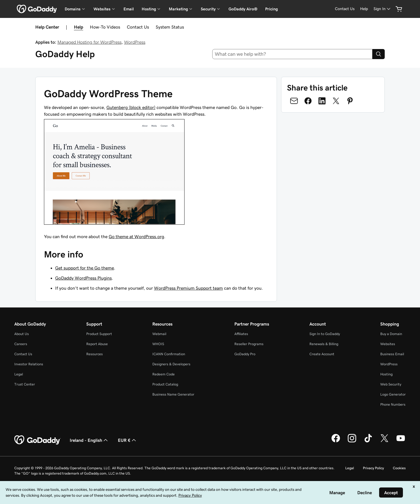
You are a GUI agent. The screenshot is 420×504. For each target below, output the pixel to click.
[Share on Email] (294, 101)
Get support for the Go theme (85, 268)
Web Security (391, 384)
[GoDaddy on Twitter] (384, 442)
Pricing (271, 9)
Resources (95, 354)
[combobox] (292, 54)
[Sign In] (382, 9)
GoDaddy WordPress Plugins (83, 278)
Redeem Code (164, 374)
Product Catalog (165, 384)
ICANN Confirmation (169, 354)
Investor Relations (29, 364)
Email (129, 9)
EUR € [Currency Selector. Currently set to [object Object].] (128, 440)
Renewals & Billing (324, 344)
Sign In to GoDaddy (325, 334)
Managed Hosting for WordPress (89, 42)
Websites (388, 344)
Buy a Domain (391, 334)
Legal (19, 374)
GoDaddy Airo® (243, 9)
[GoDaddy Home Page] (38, 440)
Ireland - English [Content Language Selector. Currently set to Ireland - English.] (89, 440)
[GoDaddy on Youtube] (401, 442)
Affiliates (241, 334)
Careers (21, 344)
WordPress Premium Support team (188, 288)
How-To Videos (105, 27)
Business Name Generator (173, 394)
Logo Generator (393, 394)
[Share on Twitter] (336, 101)
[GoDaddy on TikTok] (368, 442)
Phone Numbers (393, 404)
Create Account (322, 354)
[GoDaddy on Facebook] (336, 442)
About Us (22, 334)
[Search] (379, 54)
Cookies (399, 468)
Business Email (392, 354)
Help (79, 27)
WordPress (135, 42)
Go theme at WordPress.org (136, 236)
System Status (170, 27)
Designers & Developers (171, 364)
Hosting (386, 374)
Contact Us (138, 27)
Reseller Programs (249, 344)
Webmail (159, 334)
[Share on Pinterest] (350, 101)
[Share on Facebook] (308, 101)
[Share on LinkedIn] (322, 101)
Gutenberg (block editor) (131, 107)
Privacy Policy (373, 468)
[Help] (364, 9)
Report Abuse (97, 344)
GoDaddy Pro (245, 354)
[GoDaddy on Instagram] (352, 442)
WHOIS (158, 344)
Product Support (99, 334)
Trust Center (25, 384)
